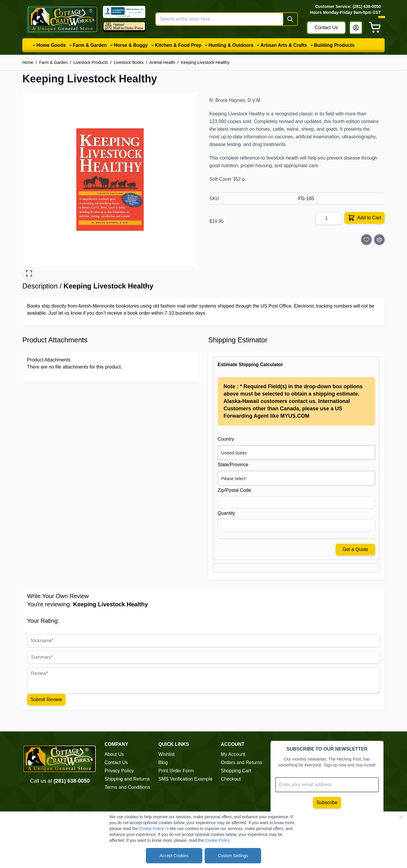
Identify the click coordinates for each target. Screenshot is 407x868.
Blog (163, 762)
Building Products (334, 45)
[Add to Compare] (379, 240)
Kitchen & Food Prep (178, 45)
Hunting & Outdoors (231, 45)
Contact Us (326, 28)
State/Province (233, 465)
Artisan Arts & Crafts (284, 45)
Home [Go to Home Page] (28, 62)
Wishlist (167, 754)
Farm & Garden (90, 45)
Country (226, 439)
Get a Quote (355, 549)
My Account (233, 754)
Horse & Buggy (131, 45)
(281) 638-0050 (72, 781)
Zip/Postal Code (234, 490)
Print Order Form (176, 771)
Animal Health (162, 62)
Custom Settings (233, 856)
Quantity (226, 513)
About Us (114, 754)
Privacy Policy (119, 771)
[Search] (290, 19)
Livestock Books (129, 62)
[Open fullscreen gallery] (29, 273)
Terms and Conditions (127, 787)
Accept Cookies (174, 856)
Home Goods (51, 45)
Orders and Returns (242, 762)
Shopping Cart (236, 771)
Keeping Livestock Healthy (205, 62)
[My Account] (356, 28)
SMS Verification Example (186, 779)
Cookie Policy (151, 829)
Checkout (231, 779)
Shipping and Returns (127, 779)
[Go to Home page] (63, 19)
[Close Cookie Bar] (401, 817)
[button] (110, 180)
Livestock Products (91, 62)
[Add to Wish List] (366, 240)
